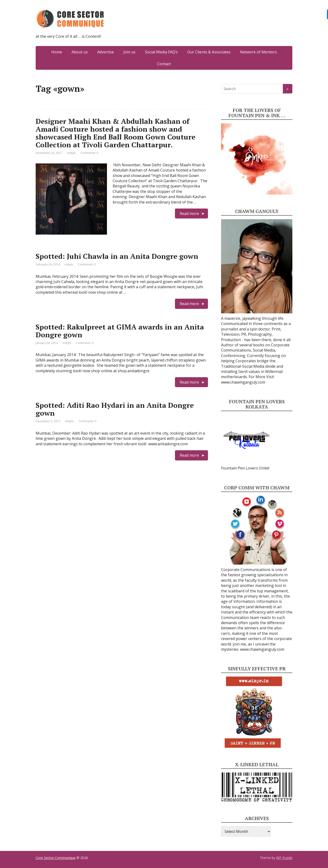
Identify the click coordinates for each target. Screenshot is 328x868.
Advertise (106, 52)
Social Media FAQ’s (161, 52)
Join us (129, 52)
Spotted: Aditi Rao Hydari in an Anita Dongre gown (115, 409)
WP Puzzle (284, 858)
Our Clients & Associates (209, 52)
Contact (164, 64)
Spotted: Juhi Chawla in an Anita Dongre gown (117, 256)
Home (57, 52)
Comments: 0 (89, 153)
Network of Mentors (258, 52)
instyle (71, 153)
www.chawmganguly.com (243, 382)
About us (80, 52)
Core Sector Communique (56, 858)
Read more (189, 214)
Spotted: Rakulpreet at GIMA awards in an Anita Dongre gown (120, 331)
